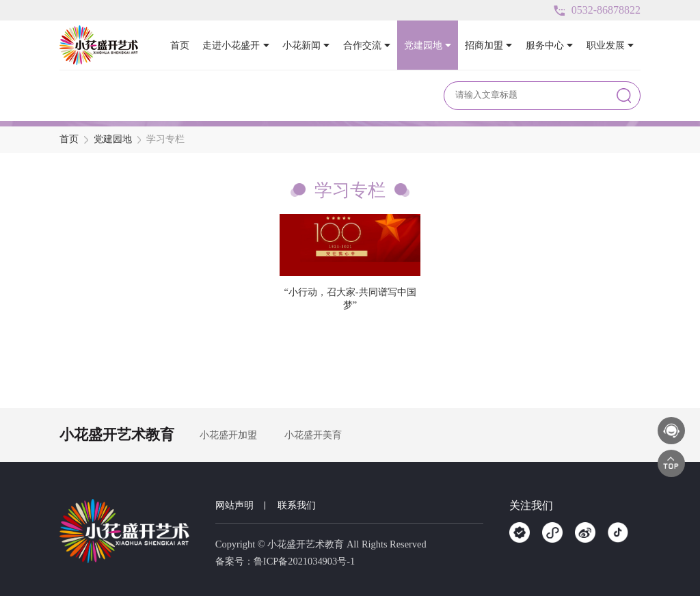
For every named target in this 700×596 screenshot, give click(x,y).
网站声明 (234, 505)
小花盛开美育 (313, 435)
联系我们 (297, 505)
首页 (69, 139)
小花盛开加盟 (228, 435)
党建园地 (113, 139)
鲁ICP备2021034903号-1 (304, 561)
